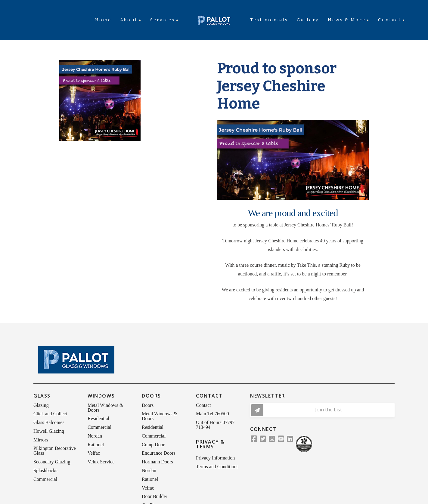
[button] (322, 410)
